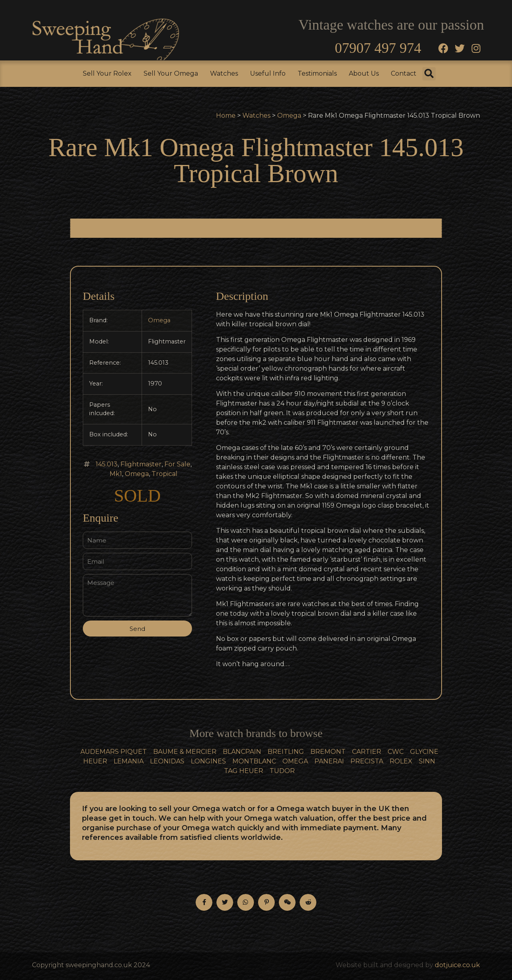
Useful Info (268, 73)
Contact (404, 73)
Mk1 (116, 474)
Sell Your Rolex (107, 73)
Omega (289, 115)
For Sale (177, 464)
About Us (364, 73)
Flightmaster (141, 464)
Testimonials (317, 73)
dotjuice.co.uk (457, 965)
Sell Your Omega (171, 73)
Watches (224, 73)
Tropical (165, 474)
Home (226, 115)
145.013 (107, 464)
